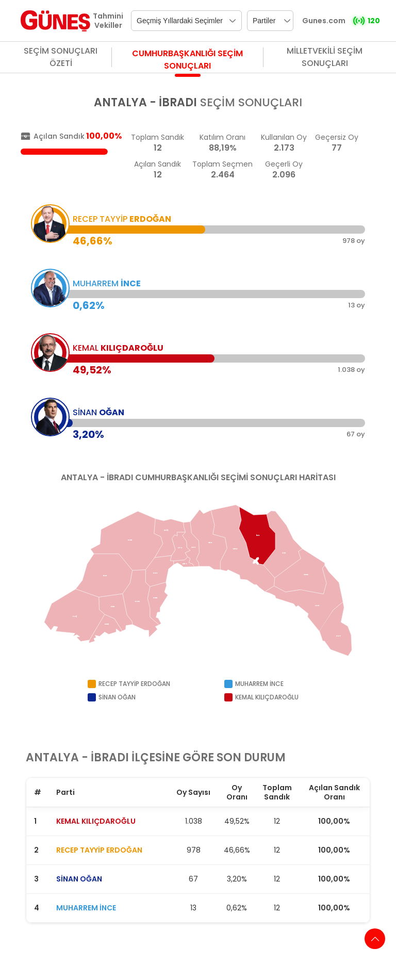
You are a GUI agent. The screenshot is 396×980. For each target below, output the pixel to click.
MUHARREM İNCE (86, 908)
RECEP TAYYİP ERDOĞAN (99, 850)
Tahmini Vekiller (108, 21)
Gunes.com (324, 21)
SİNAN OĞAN (79, 879)
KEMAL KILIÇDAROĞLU (96, 821)
